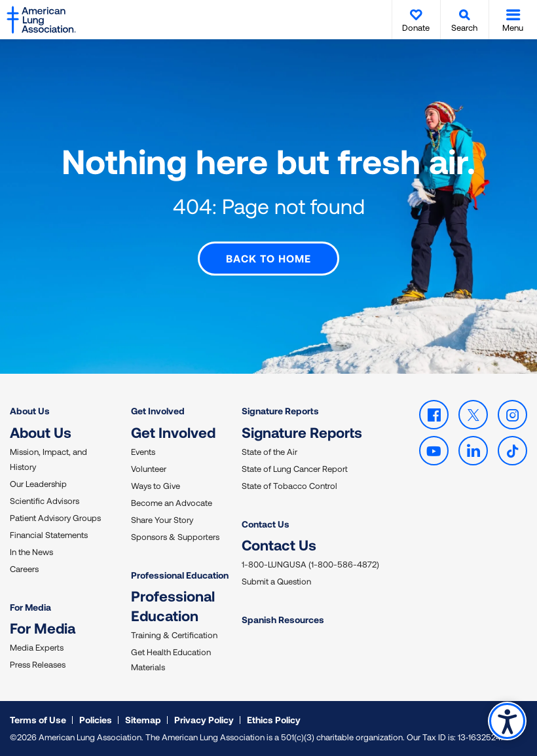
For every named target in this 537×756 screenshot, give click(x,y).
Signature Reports (280, 411)
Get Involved (158, 411)
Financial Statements (49, 534)
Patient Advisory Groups (55, 517)
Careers (24, 568)
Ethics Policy (274, 720)
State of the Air (269, 451)
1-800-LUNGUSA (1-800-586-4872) (310, 564)
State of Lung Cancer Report (295, 468)
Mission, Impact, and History (48, 459)
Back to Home (268, 258)
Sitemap (143, 720)
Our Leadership (38, 483)
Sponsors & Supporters (175, 536)
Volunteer (149, 468)
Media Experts (37, 647)
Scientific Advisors (45, 500)
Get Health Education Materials (171, 659)
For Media (30, 606)
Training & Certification (174, 635)
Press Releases (38, 664)
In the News (31, 551)
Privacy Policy (204, 720)
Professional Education (180, 574)
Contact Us (266, 523)
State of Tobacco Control (289, 485)
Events (143, 451)
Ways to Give (156, 485)
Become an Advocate (172, 502)
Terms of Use (38, 720)
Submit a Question (276, 581)
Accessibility (507, 721)
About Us (30, 411)
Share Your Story (162, 519)
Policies (96, 720)
